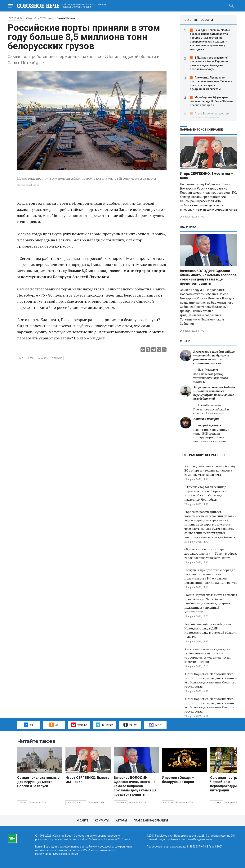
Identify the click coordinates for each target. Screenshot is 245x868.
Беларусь (43, 358)
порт (21, 358)
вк (28, 725)
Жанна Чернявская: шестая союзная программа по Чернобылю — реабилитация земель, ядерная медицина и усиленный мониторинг (211, 603)
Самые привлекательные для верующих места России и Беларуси (38, 782)
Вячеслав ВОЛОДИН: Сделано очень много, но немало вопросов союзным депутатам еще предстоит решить (208, 277)
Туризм (22, 803)
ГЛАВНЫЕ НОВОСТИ (198, 20)
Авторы (121, 821)
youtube (79, 725)
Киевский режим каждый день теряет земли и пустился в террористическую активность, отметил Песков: (207, 655)
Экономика (16, 18)
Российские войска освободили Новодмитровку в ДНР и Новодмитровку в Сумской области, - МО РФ (211, 630)
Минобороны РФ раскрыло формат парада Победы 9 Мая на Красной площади (212, 101)
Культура (168, 803)
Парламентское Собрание (201, 130)
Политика (188, 227)
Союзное (216, 803)
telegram (105, 725)
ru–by (130, 725)
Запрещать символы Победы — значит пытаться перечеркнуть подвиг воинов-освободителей (214, 393)
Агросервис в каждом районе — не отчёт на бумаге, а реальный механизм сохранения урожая (214, 357)
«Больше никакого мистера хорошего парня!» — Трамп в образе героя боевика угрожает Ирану (211, 553)
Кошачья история (206, 419)
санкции (57, 358)
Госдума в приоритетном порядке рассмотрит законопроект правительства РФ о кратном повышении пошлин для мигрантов (211, 576)
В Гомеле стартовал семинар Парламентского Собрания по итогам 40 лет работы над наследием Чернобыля (206, 493)
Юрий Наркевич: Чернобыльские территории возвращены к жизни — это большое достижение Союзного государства (211, 680)
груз (31, 358)
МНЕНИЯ (186, 341)
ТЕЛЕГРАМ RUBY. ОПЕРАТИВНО (202, 455)
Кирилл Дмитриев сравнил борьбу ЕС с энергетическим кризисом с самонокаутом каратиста (210, 470)
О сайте (83, 821)
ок (54, 725)
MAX (155, 725)
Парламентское (76, 803)
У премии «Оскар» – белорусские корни (178, 780)
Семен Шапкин (66, 18)
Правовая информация (151, 821)
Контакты (102, 821)
